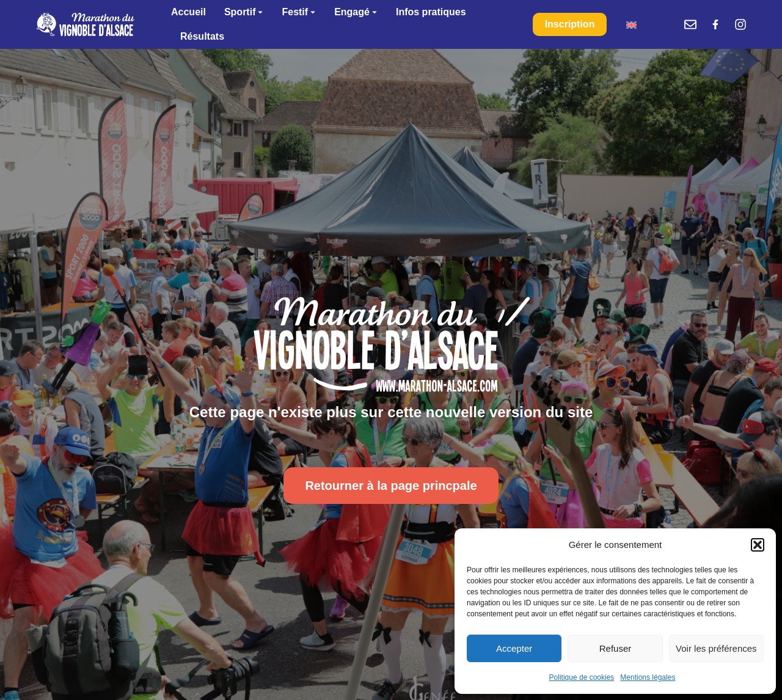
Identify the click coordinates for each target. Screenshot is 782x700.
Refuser (616, 648)
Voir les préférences (716, 648)
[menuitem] (631, 25)
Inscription (570, 24)
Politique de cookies (582, 677)
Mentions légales (648, 677)
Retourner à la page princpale (391, 486)
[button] (758, 545)
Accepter (514, 648)
